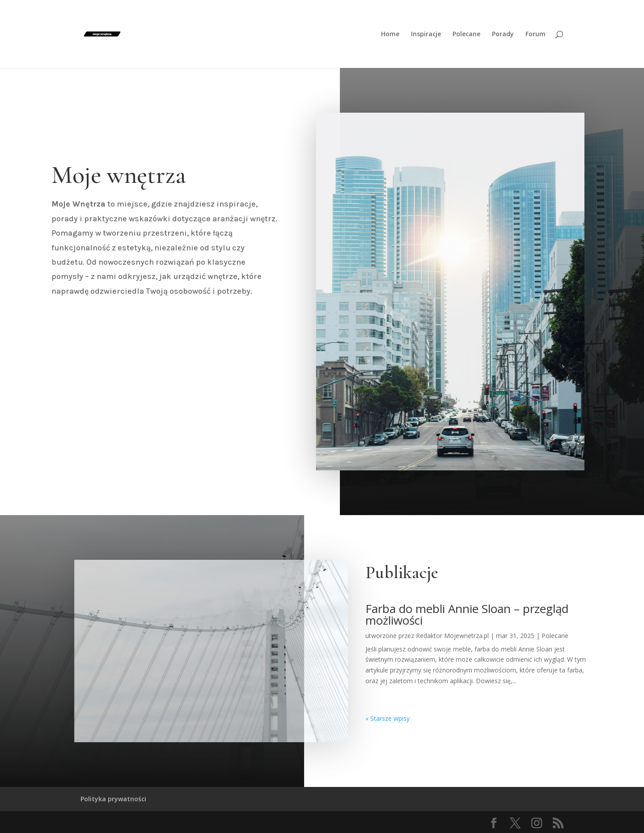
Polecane (466, 34)
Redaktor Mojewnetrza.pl (452, 636)
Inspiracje (426, 34)
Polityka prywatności (113, 799)
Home (390, 34)
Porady (503, 34)
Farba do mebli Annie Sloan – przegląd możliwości (467, 614)
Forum (536, 34)
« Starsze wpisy (388, 718)
